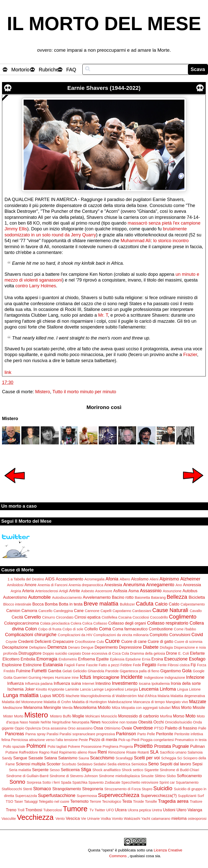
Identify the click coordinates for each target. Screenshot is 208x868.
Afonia (112, 579)
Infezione (195, 677)
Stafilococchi (12, 789)
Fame (81, 665)
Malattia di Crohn (57, 702)
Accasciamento (70, 579)
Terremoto (80, 801)
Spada (66, 782)
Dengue (87, 647)
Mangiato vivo (177, 702)
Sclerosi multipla (31, 764)
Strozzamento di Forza (122, 789)
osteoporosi (197, 819)
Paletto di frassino (181, 728)
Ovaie (127, 728)
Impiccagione (106, 677)
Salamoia (195, 752)
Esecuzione (176, 659)
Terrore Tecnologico (105, 802)
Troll (21, 810)
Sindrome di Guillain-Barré (28, 776)
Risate (132, 752)
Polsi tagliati (57, 747)
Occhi (159, 722)
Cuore (112, 641)
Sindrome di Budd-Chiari (179, 770)
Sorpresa (34, 782)
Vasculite (9, 819)
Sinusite (147, 776)
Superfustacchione (57, 795)
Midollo (104, 707)
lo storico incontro (171, 241)
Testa (127, 801)
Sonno (17, 782)
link (8, 372)
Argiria (16, 591)
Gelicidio (80, 671)
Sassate (36, 758)
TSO (10, 802)
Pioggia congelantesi (157, 740)
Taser (18, 802)
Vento (60, 819)
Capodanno (122, 611)
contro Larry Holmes (36, 286)
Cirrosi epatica (88, 617)
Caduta (145, 604)
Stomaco (42, 789)
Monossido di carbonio (138, 716)
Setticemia (70, 770)
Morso (179, 716)
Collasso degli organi (127, 623)
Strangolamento (67, 789)
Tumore (75, 809)
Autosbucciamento (67, 597)
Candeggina (63, 611)
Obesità (145, 722)
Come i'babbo (185, 629)
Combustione (161, 629)
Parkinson (126, 734)
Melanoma (33, 707)
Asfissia (120, 591)
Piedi (135, 740)
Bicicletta (197, 597)
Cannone (92, 611)
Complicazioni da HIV (75, 635)
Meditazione (13, 708)
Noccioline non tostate (120, 722)
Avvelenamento (97, 597)
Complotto (159, 635)
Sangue (20, 758)
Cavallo (196, 611)
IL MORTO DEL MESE (104, 24)
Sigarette (151, 770)
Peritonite (165, 734)
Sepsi (197, 764)
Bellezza (177, 597)
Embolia (28, 659)
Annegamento (160, 585)
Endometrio (68, 659)
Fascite (92, 665)
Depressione (131, 647)
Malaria (163, 696)
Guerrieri (20, 678)
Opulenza (33, 728)
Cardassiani (142, 611)
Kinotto (42, 689)
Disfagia (166, 647)
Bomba (51, 604)
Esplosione (12, 665)
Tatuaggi (31, 802)
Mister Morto (13, 716)
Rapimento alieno (73, 752)
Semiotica (139, 764)
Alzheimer (190, 579)
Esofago (197, 659)
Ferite (162, 665)
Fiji (193, 665)
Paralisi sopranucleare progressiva (87, 734)
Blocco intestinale (17, 604)
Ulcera (121, 810)
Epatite (102, 659)
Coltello (91, 629)
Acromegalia (94, 579)
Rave (92, 752)
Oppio (19, 728)
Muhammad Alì (136, 241)
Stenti (28, 789)
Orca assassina (54, 728)
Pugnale (181, 746)
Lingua (183, 689)
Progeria (126, 747)
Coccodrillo (159, 617)
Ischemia (15, 689)
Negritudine (62, 722)
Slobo (171, 776)
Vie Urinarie (90, 819)
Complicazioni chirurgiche (31, 635)
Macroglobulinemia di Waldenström (109, 696)
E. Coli (184, 653)
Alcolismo (140, 579)
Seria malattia (20, 770)
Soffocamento (189, 776)
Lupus (46, 696)
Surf (201, 796)
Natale (34, 722)
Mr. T (103, 315)
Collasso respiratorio (168, 623)
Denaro (74, 647)
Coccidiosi (141, 617)
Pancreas (15, 734)
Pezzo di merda (103, 740)
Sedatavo (85, 764)
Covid (197, 635)
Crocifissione (85, 642)
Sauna (84, 758)
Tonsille (151, 802)
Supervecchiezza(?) (159, 795)
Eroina (157, 659)
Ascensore (104, 591)
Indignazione (175, 678)
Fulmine (23, 671)
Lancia (85, 689)
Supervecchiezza (119, 795)
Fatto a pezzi (109, 665)
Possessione (91, 747)
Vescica (73, 818)
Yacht (146, 819)
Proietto (143, 746)
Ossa (98, 728)
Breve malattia (101, 604)
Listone (195, 689)
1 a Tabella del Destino (26, 579)
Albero (125, 579)
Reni (102, 752)
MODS (58, 696)
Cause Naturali (170, 610)
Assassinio (151, 591)
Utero (181, 810)
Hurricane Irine (67, 678)
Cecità (17, 617)
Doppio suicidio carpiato (62, 653)
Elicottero (11, 659)
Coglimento (183, 617)
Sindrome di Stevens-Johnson (74, 776)
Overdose (143, 728)
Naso (24, 722)
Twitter (100, 810)
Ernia (146, 659)
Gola (187, 671)
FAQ (71, 70)
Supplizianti (187, 796)
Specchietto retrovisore (140, 782)
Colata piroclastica (55, 623)
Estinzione (32, 665)
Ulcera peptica (139, 810)
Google (198, 671)
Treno (11, 810)
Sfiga (86, 770)
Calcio (161, 604)
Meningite (52, 707)
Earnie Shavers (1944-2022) (104, 88)
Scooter (54, 764)
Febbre (126, 665)
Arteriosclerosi (47, 591)
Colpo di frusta (50, 629)
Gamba (55, 671)
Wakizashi (132, 819)
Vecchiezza (35, 817)
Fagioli (69, 665)
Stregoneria (93, 789)
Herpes (48, 678)
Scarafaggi (124, 758)
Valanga (195, 810)
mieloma (179, 818)
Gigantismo (171, 671)
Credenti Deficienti (35, 641)
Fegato (149, 665)
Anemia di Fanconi (52, 585)
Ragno (44, 752)
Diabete (151, 647)
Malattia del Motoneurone (22, 702)
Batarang (158, 597)
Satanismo (68, 758)
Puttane (12, 752)
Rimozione (117, 752)
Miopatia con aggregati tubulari (146, 708)
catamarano (161, 819)
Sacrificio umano (173, 752)
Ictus (85, 677)
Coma (105, 629)
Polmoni (36, 746)
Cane (79, 611)
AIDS (50, 579)
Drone (172, 653)
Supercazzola (26, 796)
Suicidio (163, 788)
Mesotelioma (85, 707)
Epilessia (117, 659)
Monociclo (109, 716)
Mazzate (198, 702)
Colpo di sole (73, 629)
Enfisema (87, 659)
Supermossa (87, 796)
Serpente (40, 770)
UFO (110, 810)
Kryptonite (56, 689)
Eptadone (133, 659)
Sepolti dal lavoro (176, 764)
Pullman (197, 746)
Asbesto (88, 591)
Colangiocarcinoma (21, 623)
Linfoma (168, 689)
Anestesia (113, 585)
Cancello (45, 611)
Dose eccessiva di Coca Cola (106, 653)
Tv (91, 810)
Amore (30, 585)
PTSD (159, 728)
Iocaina (144, 684)
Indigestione (154, 678)
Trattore (196, 802)
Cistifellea (109, 617)
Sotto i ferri (51, 782)
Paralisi (53, 734)
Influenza (16, 683)
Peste (83, 740)
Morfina (166, 716)
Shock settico (133, 770)
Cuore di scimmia (188, 642)
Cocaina (125, 617)
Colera (76, 623)
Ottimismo (112, 728)
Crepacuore (63, 641)
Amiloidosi (15, 585)
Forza (202, 665)
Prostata (163, 746)
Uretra (157, 810)
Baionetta (142, 597)
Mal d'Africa (147, 696)
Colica (87, 623)
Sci (180, 758)
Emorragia (47, 659)
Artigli (64, 591)
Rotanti (143, 752)
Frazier (190, 355)
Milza (116, 708)
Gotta (8, 678)
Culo (100, 642)
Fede (137, 665)
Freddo (9, 671)
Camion (13, 611)
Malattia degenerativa (188, 696)
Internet (88, 684)
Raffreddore (28, 752)
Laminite (72, 689)
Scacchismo (102, 758)
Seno (153, 764)
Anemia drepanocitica (86, 585)
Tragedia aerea (173, 801)
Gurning (35, 678)
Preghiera (111, 747)
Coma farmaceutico (130, 629)
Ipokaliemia (161, 684)
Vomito (117, 819)
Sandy (7, 758)
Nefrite (46, 722)
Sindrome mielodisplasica (119, 776)
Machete (72, 696)
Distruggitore (30, 653)
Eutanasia (53, 665)
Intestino (103, 683)
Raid (54, 752)
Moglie (78, 716)
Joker (30, 689)
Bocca (38, 604)
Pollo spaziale (14, 747)
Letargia (131, 689)
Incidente (132, 677)
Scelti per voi (147, 758)
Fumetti (39, 671)
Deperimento (106, 647)
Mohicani (93, 716)
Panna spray (36, 734)
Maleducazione (120, 702)
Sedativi (100, 764)
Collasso (100, 623)
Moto (190, 716)
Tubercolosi (53, 810)
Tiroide (138, 802)
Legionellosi (114, 689)
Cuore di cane (134, 641)
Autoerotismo (15, 597)
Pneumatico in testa (191, 740)
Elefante (197, 653)
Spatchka (80, 782)
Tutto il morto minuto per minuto (84, 392)
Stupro (147, 789)
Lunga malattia (21, 695)
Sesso (55, 770)
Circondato (65, 617)
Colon (31, 629)
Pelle (151, 734)
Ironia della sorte (186, 683)
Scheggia (169, 758)
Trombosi (34, 810)
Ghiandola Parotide (103, 671)
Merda (67, 708)
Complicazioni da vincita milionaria (121, 635)
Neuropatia (80, 722)
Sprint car (167, 782)
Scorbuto (69, 764)
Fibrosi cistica (179, 665)
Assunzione (172, 591)
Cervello (33, 617)
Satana (51, 758)
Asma (134, 591)
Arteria (28, 591)
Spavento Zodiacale (104, 782)
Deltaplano (38, 647)
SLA (154, 752)
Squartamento (187, 782)
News (95, 722)
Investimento (125, 683)
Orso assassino (80, 728)
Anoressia (192, 585)
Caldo (174, 604)
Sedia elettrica (119, 764)
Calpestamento (193, 604)
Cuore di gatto (161, 641)
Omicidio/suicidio (179, 722)
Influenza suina (67, 683)
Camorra (29, 611)
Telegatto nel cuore (54, 802)
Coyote (12, 642)
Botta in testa (71, 604)
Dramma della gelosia (148, 653)
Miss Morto (181, 707)
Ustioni (169, 810)
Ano (179, 585)
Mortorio (20, 70)
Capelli (106, 611)
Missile (199, 707)
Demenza (57, 647)
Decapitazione (15, 647)
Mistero (43, 392)
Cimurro (49, 617)
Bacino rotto (123, 597)
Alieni (154, 579)
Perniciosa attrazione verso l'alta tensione (44, 740)
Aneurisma (134, 585)
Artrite (74, 591)
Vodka (106, 819)
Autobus (190, 591)
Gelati (67, 671)
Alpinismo (169, 579)
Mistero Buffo (61, 716)
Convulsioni (180, 635)
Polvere (74, 747)
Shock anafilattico (107, 770)
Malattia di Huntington (89, 702)
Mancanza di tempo (149, 702)
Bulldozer (127, 604)
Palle (202, 728)
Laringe (98, 689)
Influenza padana (39, 684)
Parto (142, 734)
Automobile (39, 597)
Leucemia (149, 689)
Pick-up (124, 740)
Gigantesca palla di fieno (139, 671)
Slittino (160, 776)
